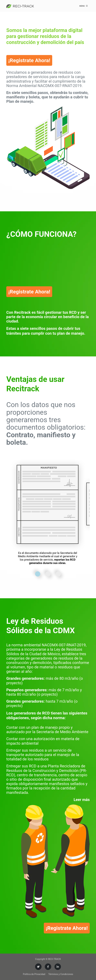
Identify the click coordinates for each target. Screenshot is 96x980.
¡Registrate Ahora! (29, 60)
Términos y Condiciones (61, 974)
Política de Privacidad (34, 974)
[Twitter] (38, 967)
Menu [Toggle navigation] (83, 6)
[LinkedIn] (58, 967)
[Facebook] (48, 967)
